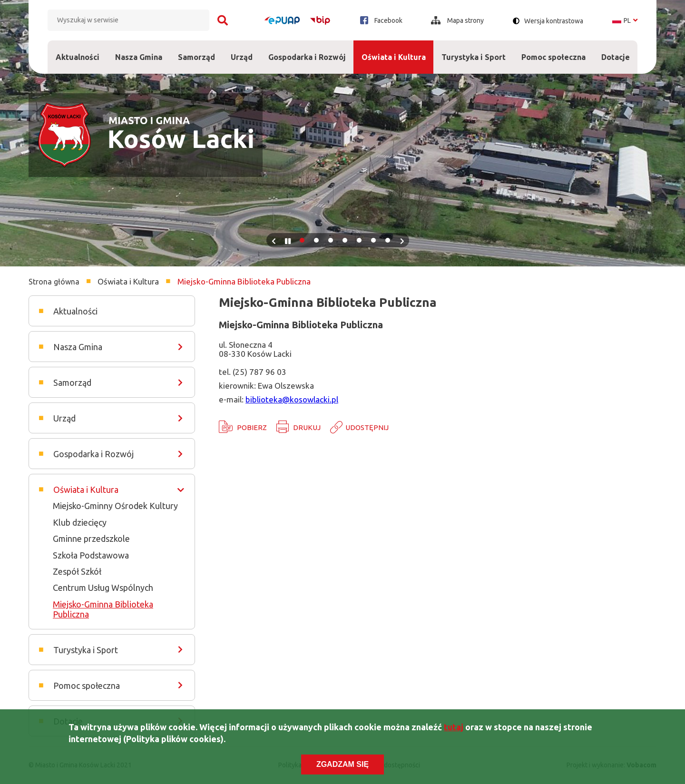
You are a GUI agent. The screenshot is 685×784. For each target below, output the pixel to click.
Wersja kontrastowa (554, 21)
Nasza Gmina (138, 51)
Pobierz (252, 427)
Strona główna (54, 282)
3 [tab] (331, 240)
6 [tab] (373, 240)
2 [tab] (316, 240)
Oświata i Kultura (393, 51)
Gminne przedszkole (91, 539)
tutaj (454, 728)
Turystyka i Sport (473, 51)
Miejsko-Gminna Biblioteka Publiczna (103, 609)
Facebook (381, 20)
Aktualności (78, 57)
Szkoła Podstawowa (91, 555)
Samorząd (196, 51)
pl (625, 20)
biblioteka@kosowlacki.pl (292, 399)
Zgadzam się (342, 766)
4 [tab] (345, 240)
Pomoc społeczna (553, 51)
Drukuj (307, 427)
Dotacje (615, 51)
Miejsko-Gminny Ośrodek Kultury (115, 506)
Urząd (241, 51)
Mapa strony (457, 20)
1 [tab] (302, 240)
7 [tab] (388, 240)
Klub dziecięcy (80, 522)
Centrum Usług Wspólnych (103, 588)
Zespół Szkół (77, 571)
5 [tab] (359, 240)
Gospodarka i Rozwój (307, 51)
